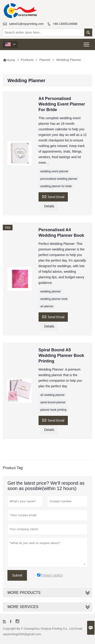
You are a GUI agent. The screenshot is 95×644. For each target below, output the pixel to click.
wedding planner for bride (56, 186)
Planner (45, 60)
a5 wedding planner (53, 395)
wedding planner (51, 292)
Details (49, 206)
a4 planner (47, 306)
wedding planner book (54, 299)
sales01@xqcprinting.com (26, 24)
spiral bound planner (53, 402)
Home (9, 60)
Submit (17, 575)
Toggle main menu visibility (87, 43)
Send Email (53, 196)
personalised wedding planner (59, 179)
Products (27, 60)
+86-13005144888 (65, 24)
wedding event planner (54, 171)
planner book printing (53, 410)
